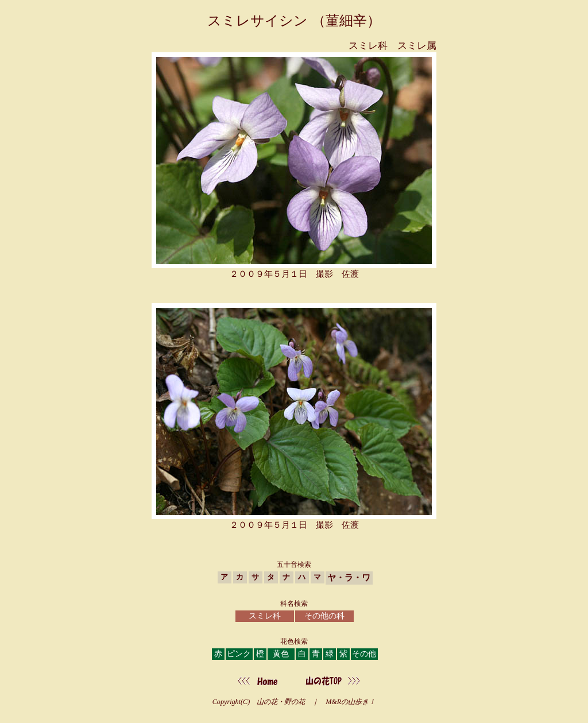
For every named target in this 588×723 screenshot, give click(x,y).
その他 (364, 654)
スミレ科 (265, 616)
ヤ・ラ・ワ (349, 577)
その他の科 (324, 616)
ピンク (239, 654)
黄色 (281, 654)
